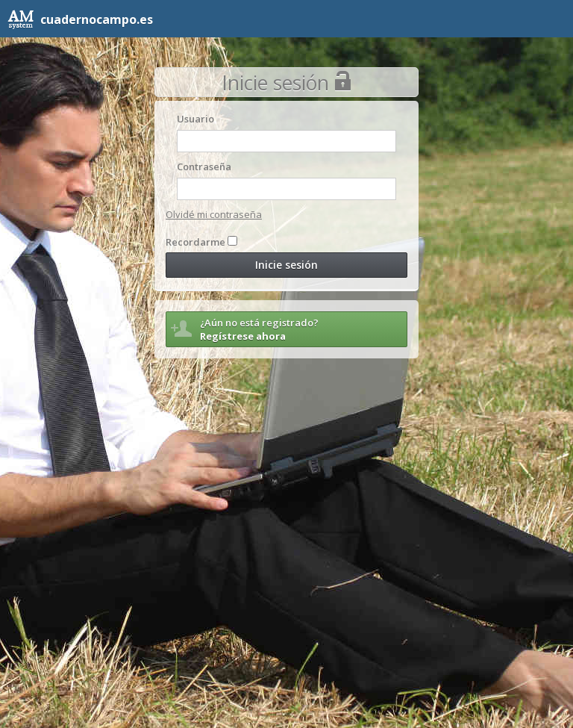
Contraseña (204, 167)
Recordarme (195, 242)
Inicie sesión (286, 265)
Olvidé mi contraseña (214, 214)
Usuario (195, 119)
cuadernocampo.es (80, 19)
